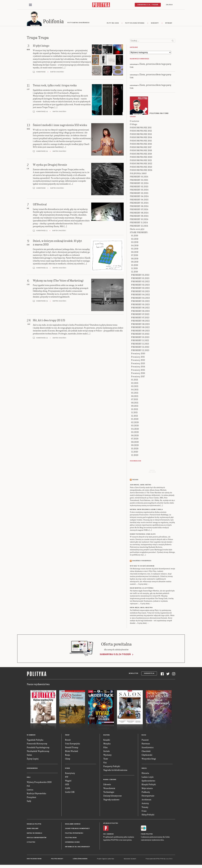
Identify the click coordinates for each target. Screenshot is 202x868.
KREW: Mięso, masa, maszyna (141, 608)
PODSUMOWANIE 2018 (141, 151)
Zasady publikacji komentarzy (77, 829)
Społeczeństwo (148, 781)
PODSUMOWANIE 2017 (141, 148)
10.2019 (135, 265)
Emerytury (70, 773)
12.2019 (135, 272)
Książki (107, 740)
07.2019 (135, 256)
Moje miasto (147, 789)
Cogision (104, 859)
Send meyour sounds (152, 472)
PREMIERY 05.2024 (139, 203)
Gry (105, 763)
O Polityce (31, 843)
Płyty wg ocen (113, 23)
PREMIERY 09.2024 (139, 216)
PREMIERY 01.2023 (140, 279)
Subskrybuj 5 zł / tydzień (148, 5)
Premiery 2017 (138, 377)
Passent (145, 740)
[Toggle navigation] (30, 5)
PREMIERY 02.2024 (139, 183)
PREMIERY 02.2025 (139, 187)
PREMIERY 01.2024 (139, 177)
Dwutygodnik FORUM (34, 859)
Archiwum (146, 800)
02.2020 (135, 423)
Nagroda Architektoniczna (115, 770)
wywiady (169, 23)
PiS (28, 786)
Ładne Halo (111, 859)
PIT (67, 777)
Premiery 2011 (138, 357)
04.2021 (135, 390)
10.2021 (135, 410)
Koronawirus (32, 769)
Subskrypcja (149, 674)
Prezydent (31, 798)
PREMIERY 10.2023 (140, 337)
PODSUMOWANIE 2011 (141, 128)
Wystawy (107, 755)
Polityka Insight (57, 859)
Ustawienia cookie (72, 843)
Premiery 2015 (138, 370)
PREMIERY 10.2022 (140, 334)
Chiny (68, 759)
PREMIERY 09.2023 (140, 331)
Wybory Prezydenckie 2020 (39, 782)
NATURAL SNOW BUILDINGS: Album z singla (146, 510)
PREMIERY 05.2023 (140, 305)
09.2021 (135, 406)
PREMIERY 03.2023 (140, 292)
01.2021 (135, 380)
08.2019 (135, 259)
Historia (145, 773)
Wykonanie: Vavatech (130, 859)
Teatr (106, 759)
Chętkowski (147, 755)
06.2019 (135, 252)
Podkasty (146, 792)
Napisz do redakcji (34, 834)
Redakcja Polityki (34, 824)
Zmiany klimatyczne (113, 796)
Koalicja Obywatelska (36, 794)
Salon (29, 755)
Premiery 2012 (138, 360)
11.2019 (134, 269)
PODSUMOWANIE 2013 (141, 134)
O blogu (134, 125)
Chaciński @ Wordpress (142, 561)
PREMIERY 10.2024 (139, 220)
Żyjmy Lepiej (33, 759)
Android (110, 834)
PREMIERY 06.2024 (139, 206)
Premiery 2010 (138, 354)
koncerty (155, 23)
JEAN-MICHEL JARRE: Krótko (141, 485)
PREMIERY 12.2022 (140, 347)
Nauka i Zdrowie (110, 780)
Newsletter (134, 674)
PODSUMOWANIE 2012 (141, 131)
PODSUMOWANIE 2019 (141, 154)
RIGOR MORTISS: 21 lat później (142, 588)
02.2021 (135, 383)
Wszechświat (109, 789)
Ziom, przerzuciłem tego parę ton (151, 66)
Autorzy (145, 804)
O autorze (135, 121)
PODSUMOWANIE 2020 (141, 157)
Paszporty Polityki (112, 767)
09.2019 (135, 262)
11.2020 (135, 452)
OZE (67, 785)
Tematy (145, 807)
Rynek (68, 769)
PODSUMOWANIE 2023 (141, 167)
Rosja (68, 755)
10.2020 (135, 449)
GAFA (68, 789)
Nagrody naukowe (111, 800)
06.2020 (135, 436)
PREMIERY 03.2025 (139, 193)
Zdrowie (107, 785)
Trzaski (135, 480)
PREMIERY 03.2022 (140, 288)
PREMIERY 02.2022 (140, 282)
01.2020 (135, 419)
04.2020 (135, 429)
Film (105, 748)
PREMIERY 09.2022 (140, 328)
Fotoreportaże (148, 796)
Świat (67, 735)
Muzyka (107, 744)
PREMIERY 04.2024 (139, 197)
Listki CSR (70, 792)
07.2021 (135, 400)
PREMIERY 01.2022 (140, 275)
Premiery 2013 (138, 364)
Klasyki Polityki (149, 785)
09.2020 (135, 445)
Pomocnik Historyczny (37, 744)
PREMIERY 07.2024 (139, 210)
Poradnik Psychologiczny (38, 748)
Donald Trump (72, 748)
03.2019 (135, 242)
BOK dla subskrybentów (37, 838)
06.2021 (135, 396)
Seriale (107, 751)
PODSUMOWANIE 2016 (141, 144)
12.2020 (135, 455)
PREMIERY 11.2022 (140, 341)
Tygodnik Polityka (35, 740)
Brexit (68, 740)
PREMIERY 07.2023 (140, 318)
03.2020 (135, 426)
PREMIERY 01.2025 (139, 180)
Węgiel (68, 781)
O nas (144, 811)
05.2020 (135, 432)
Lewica (30, 790)
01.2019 (135, 236)
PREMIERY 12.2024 (139, 226)
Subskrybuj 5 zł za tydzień (115, 655)
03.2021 (135, 387)
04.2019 (135, 246)
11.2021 (134, 413)
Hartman (146, 744)
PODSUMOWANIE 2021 (141, 161)
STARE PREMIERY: (139, 233)
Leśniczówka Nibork (80, 859)
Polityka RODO (71, 838)
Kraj (29, 778)
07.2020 (135, 439)
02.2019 (135, 239)
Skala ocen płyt (137, 229)
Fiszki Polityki (147, 834)
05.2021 (135, 393)
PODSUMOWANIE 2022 (141, 164)
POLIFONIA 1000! (138, 174)
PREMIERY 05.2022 (140, 301)
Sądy (29, 801)
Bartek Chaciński (57, 72)
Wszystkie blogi (149, 759)
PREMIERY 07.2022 (140, 314)
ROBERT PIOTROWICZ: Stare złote (143, 535)
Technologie (109, 792)
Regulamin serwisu (73, 824)
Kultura (107, 735)
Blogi (144, 735)
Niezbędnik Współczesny (38, 751)
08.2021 (135, 403)
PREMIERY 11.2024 (139, 223)
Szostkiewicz (148, 748)
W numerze (31, 735)
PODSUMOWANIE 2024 (141, 170)
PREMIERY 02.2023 (140, 285)
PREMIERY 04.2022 (140, 295)
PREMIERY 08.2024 (139, 213)
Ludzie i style (148, 777)
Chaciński (146, 751)
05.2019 (135, 249)
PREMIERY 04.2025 (139, 200)
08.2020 (135, 442)
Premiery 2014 (138, 367)
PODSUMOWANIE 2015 (141, 141)
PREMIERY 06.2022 (140, 308)
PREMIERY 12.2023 (140, 351)
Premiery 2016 (138, 373)
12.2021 (135, 416)
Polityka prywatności (74, 834)
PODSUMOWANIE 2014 (141, 138)
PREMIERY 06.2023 (140, 311)
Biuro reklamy (33, 829)
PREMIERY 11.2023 (140, 344)
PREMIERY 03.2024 (139, 190)
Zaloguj (169, 5)
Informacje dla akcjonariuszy (77, 847)
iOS (104, 834)
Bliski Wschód (71, 751)
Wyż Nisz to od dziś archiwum (142, 566)
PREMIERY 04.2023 (140, 298)
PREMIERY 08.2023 (140, 324)
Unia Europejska (73, 744)
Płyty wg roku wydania (135, 23)
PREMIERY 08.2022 (140, 321)
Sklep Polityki (148, 815)
